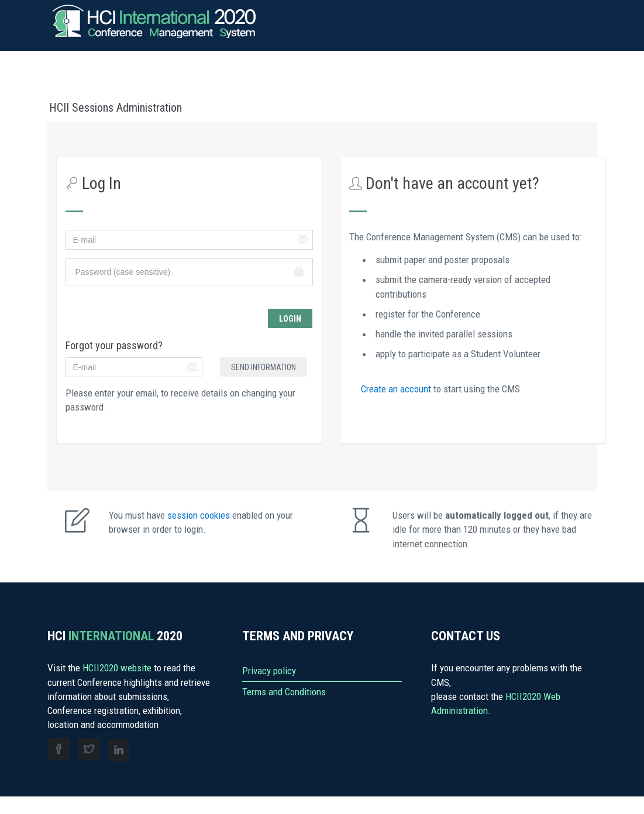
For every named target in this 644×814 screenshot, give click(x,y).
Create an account (397, 389)
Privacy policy (269, 671)
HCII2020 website (118, 668)
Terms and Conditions (284, 692)
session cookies (200, 515)
